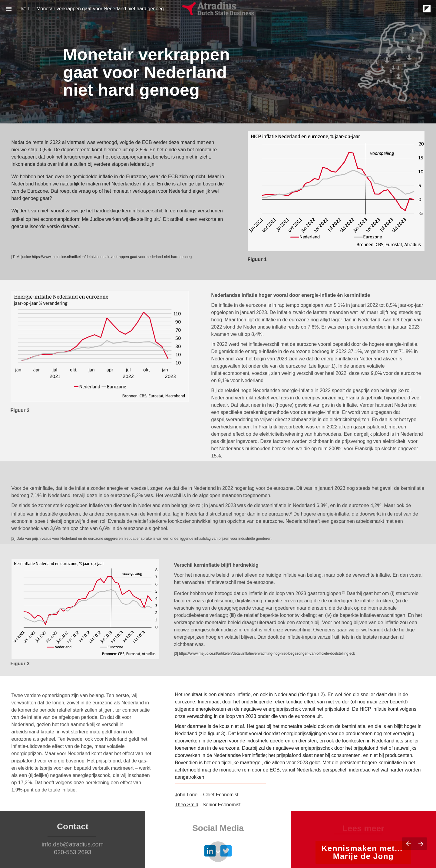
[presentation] (218, 62)
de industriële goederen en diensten (278, 741)
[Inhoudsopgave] (9, 9)
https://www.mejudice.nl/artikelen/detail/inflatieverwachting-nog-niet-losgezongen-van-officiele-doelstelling (259, 653)
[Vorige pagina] (408, 844)
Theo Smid (187, 805)
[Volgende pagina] (421, 844)
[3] (339, 592)
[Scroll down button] (218, 852)
